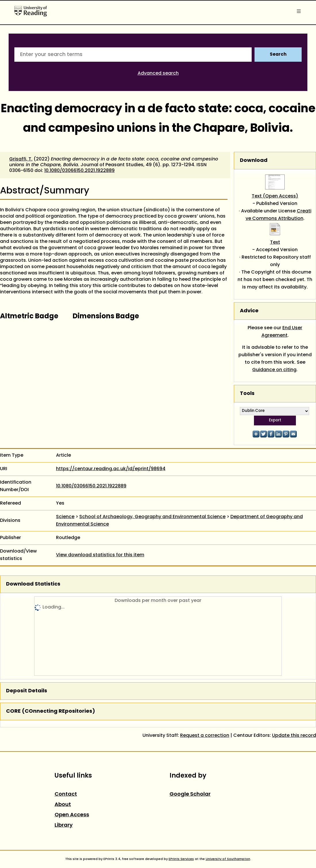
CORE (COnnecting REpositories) (51, 711)
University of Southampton (228, 859)
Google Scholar (190, 794)
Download (254, 161)
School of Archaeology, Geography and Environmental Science (152, 517)
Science (65, 517)
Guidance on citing (274, 370)
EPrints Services (181, 859)
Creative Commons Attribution (279, 215)
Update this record (294, 736)
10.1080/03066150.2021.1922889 (79, 171)
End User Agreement (282, 332)
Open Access (72, 815)
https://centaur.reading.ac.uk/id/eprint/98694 (111, 469)
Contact (66, 794)
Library (64, 825)
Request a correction (205, 736)
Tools (247, 394)
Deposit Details (27, 691)
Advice (249, 311)
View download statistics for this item (100, 555)
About (63, 805)
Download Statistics (33, 584)
